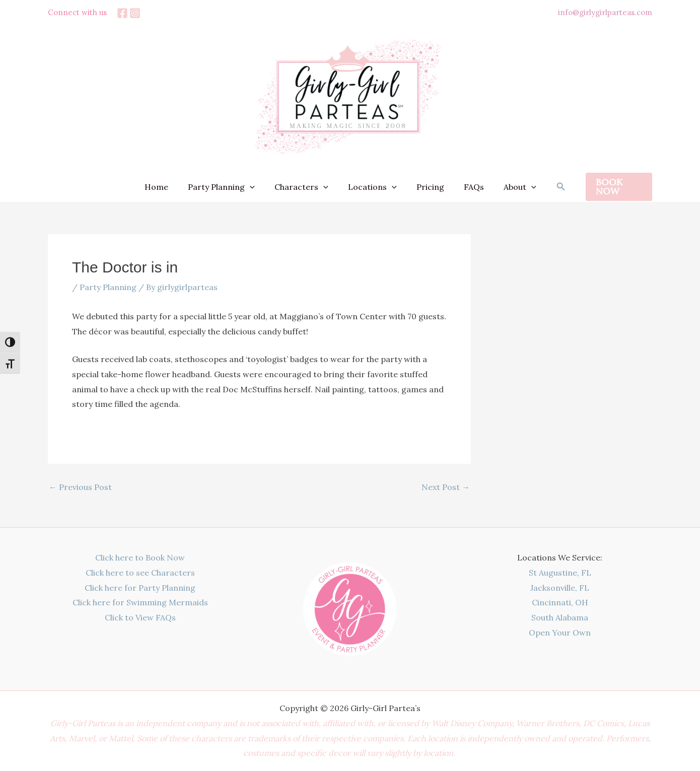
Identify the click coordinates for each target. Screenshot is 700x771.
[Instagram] (135, 13)
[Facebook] (122, 13)
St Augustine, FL (560, 573)
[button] (257, 187)
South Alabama (560, 617)
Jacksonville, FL (560, 588)
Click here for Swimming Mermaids (140, 602)
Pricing (427, 187)
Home (167, 187)
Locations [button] (372, 187)
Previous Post (80, 487)
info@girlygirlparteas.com (605, 12)
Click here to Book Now (140, 557)
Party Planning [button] (229, 187)
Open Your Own (560, 633)
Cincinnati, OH (560, 602)
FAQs (467, 187)
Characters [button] (305, 187)
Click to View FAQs (140, 617)
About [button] (509, 187)
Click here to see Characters (140, 573)
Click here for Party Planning (140, 588)
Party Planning (108, 287)
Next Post (446, 487)
